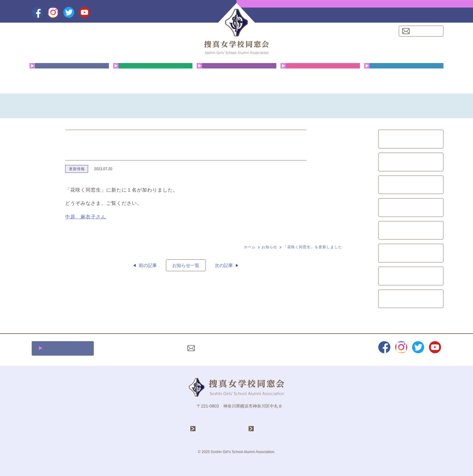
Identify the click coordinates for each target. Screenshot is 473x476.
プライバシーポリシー (260, 348)
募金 (411, 253)
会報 (411, 208)
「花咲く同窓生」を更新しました (313, 247)
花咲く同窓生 (236, 77)
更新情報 (77, 169)
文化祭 (411, 185)
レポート (411, 276)
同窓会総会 (411, 139)
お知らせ (269, 247)
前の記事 (148, 265)
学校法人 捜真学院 (219, 429)
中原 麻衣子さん (86, 217)
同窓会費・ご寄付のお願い (404, 77)
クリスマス (411, 162)
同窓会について (69, 77)
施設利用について (66, 348)
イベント (411, 230)
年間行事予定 (153, 77)
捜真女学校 (268, 429)
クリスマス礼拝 (320, 77)
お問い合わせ (425, 31)
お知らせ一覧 (186, 265)
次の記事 (224, 265)
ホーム (250, 247)
